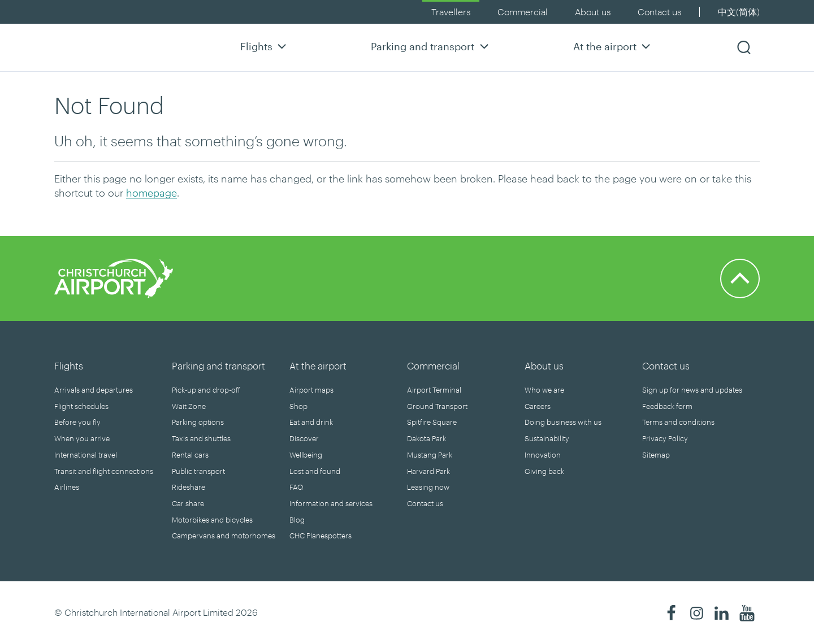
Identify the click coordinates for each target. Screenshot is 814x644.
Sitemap (656, 455)
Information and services (331, 503)
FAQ (296, 487)
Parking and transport (431, 46)
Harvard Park (428, 471)
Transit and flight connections (104, 471)
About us (593, 12)
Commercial (523, 12)
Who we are (544, 390)
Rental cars (190, 455)
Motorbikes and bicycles (212, 520)
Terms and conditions (678, 422)
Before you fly (77, 422)
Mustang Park (430, 455)
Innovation (543, 455)
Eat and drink (311, 422)
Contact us (659, 12)
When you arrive (82, 438)
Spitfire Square (432, 422)
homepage (151, 193)
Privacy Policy (665, 438)
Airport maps (311, 390)
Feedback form (667, 406)
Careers (538, 406)
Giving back (544, 471)
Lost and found (315, 471)
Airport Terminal (434, 390)
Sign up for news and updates (692, 390)
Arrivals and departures (94, 390)
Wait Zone (189, 406)
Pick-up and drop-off (206, 390)
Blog (297, 520)
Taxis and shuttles (201, 438)
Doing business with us (563, 422)
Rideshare (189, 487)
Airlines (67, 487)
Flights (265, 46)
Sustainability (547, 438)
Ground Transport (437, 406)
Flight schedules (81, 406)
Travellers (451, 12)
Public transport (198, 471)
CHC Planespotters (321, 536)
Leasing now (428, 487)
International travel (86, 455)
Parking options (198, 422)
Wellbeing (306, 455)
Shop (298, 406)
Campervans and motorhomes (224, 536)
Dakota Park (427, 438)
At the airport (613, 46)
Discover (304, 438)
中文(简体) (739, 12)
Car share (188, 503)
